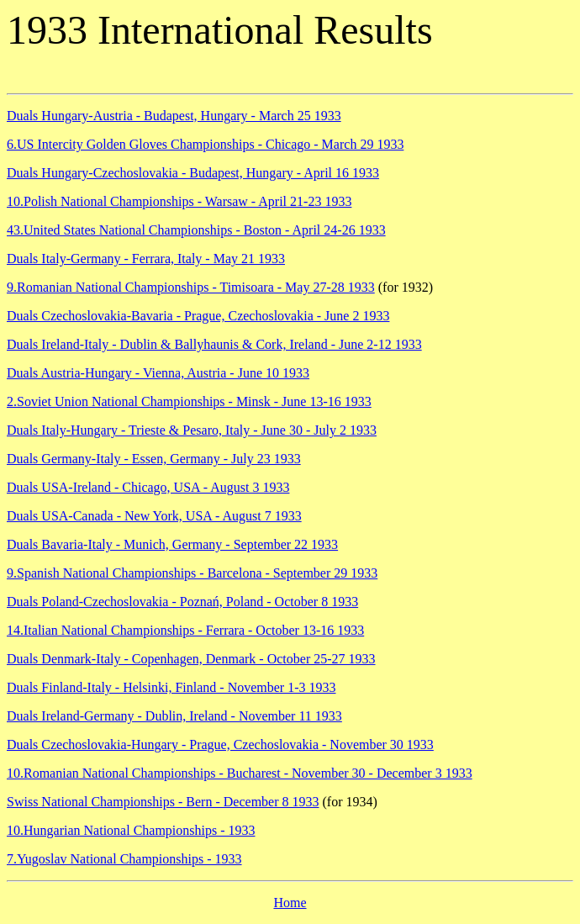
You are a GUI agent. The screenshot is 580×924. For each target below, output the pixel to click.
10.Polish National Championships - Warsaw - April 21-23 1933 (179, 201)
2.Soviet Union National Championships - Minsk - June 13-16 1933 (189, 401)
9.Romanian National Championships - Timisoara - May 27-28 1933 (191, 287)
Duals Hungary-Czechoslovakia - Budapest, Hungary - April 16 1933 (193, 173)
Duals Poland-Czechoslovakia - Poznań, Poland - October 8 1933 (182, 602)
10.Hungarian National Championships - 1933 (131, 830)
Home (290, 903)
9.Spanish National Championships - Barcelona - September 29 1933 (192, 573)
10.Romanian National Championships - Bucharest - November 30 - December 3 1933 (240, 773)
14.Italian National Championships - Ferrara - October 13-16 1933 (185, 630)
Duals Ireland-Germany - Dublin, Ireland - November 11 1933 (174, 716)
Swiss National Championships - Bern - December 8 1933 (163, 802)
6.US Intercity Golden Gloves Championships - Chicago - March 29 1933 (205, 144)
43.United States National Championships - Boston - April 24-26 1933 (196, 230)
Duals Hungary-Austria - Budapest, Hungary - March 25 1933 (174, 116)
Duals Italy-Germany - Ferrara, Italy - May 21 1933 (146, 259)
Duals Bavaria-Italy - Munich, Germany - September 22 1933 (172, 544)
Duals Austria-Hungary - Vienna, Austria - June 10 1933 (158, 373)
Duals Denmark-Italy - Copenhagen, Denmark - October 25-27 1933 (191, 659)
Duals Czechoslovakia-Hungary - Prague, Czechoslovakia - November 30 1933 (220, 744)
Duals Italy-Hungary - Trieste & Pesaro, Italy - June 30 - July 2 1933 (192, 430)
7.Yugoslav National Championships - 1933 (124, 859)
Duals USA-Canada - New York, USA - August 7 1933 (154, 516)
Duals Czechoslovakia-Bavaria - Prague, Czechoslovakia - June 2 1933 (198, 316)
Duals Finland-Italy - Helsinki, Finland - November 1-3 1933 (171, 687)
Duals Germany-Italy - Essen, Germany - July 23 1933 (154, 459)
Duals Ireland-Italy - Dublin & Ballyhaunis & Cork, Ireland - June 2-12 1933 (214, 344)
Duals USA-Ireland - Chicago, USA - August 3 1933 (148, 487)
